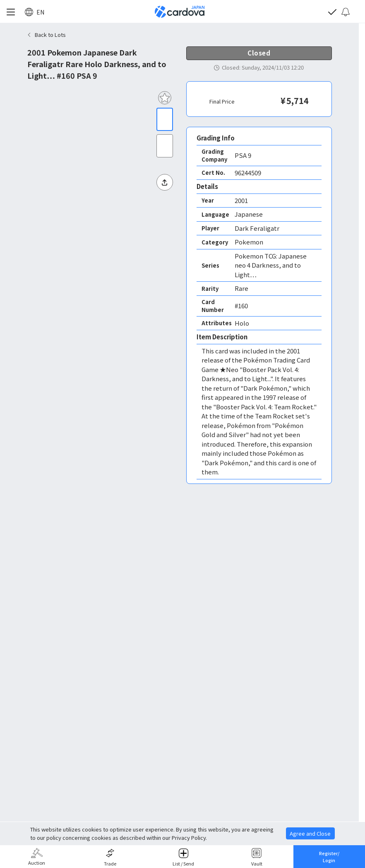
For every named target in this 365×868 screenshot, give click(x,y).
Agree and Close (310, 833)
